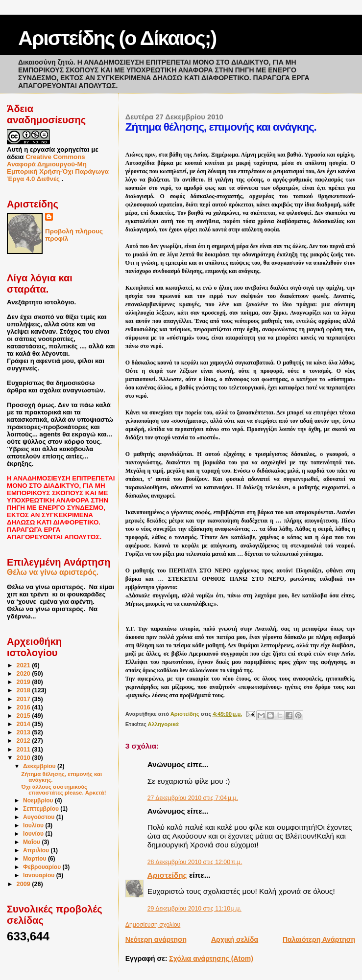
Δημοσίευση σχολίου (153, 925)
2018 (24, 690)
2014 (24, 724)
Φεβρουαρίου (43, 867)
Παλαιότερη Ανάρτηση (319, 939)
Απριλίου (37, 850)
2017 (24, 699)
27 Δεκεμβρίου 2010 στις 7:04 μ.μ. (193, 798)
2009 (24, 884)
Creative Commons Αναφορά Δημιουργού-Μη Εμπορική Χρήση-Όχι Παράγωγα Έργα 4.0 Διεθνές (58, 168)
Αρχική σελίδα (235, 939)
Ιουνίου (34, 834)
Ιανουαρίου (40, 875)
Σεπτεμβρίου (42, 809)
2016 (24, 707)
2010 (24, 758)
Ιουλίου (34, 825)
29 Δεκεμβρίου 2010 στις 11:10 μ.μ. (194, 909)
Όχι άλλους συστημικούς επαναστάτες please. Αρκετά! (63, 790)
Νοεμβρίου (39, 800)
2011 (24, 750)
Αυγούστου (40, 817)
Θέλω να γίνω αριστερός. (53, 572)
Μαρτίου (36, 859)
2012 (24, 741)
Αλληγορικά (163, 724)
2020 (24, 674)
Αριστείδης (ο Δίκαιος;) (117, 38)
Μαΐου (32, 842)
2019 (24, 682)
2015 (24, 716)
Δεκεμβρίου (40, 766)
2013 (24, 732)
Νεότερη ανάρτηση (156, 939)
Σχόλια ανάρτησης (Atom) (211, 958)
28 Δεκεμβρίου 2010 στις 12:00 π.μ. (195, 862)
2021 (24, 665)
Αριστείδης (167, 875)
